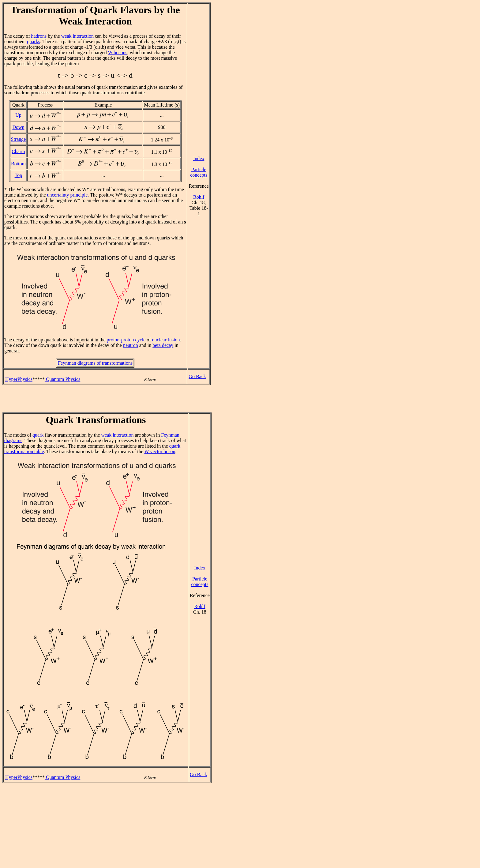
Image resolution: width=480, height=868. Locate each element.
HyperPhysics (19, 379)
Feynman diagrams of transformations (95, 363)
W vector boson (160, 451)
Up (18, 115)
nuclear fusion (166, 340)
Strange (19, 139)
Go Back (197, 376)
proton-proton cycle (126, 340)
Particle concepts (199, 172)
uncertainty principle (67, 195)
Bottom (18, 164)
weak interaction (77, 36)
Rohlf (199, 197)
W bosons (117, 53)
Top (19, 175)
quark (38, 435)
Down (18, 127)
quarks (34, 41)
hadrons (39, 36)
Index (199, 158)
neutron (131, 345)
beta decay (163, 345)
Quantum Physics (62, 379)
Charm (18, 151)
